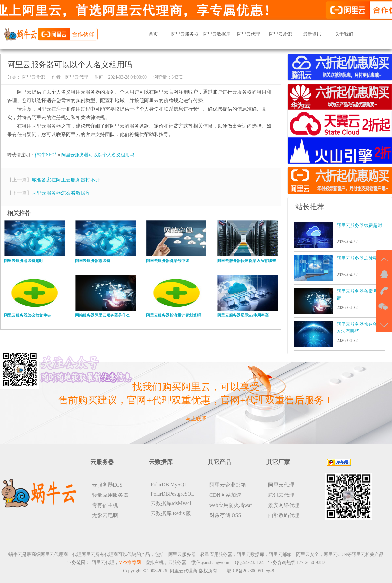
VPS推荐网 (130, 563)
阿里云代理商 (184, 571)
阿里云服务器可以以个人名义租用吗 (98, 155)
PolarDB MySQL (169, 485)
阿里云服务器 (185, 34)
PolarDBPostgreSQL (173, 494)
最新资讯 (312, 34)
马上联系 (196, 419)
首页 (153, 34)
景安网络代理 (284, 505)
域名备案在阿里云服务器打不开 (66, 180)
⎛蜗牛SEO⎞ (46, 155)
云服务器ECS (107, 485)
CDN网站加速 (225, 495)
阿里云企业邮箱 (228, 485)
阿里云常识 (280, 34)
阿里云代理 (249, 34)
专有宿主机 (105, 505)
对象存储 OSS (225, 515)
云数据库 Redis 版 (171, 513)
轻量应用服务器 (110, 495)
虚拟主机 (155, 563)
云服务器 (177, 563)
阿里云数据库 (217, 34)
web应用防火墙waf (231, 505)
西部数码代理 (284, 515)
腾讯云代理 (281, 495)
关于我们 (344, 34)
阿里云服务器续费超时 (359, 225)
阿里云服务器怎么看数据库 (61, 193)
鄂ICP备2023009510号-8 (250, 571)
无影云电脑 (105, 515)
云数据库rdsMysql (171, 503)
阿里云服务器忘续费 (357, 258)
